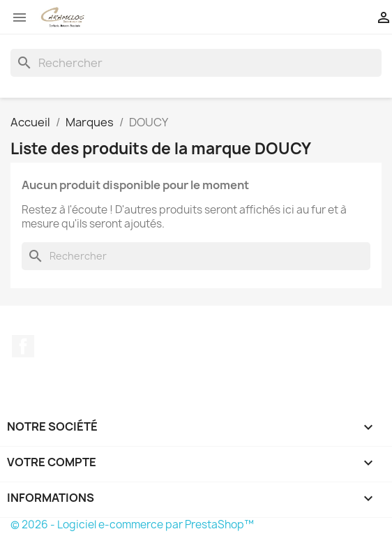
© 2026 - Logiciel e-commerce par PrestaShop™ (132, 525)
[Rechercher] (196, 63)
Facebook (23, 346)
